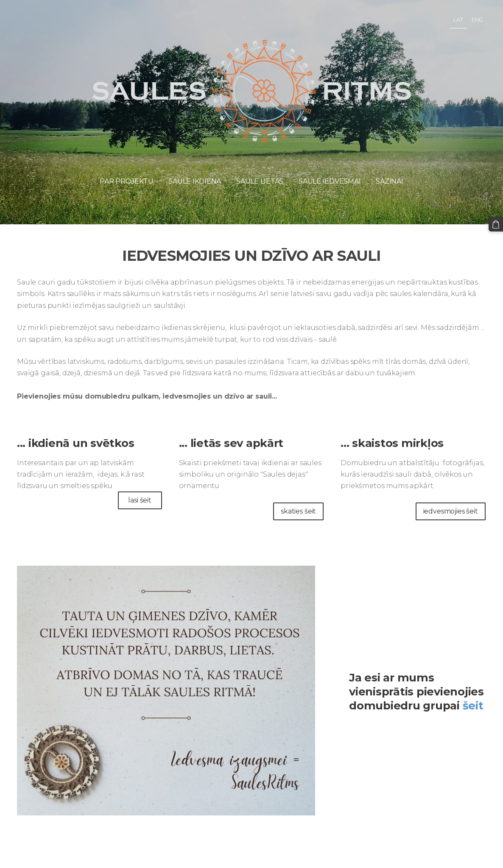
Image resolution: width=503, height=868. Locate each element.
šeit (473, 705)
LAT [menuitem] (458, 20)
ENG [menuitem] (478, 20)
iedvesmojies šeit (451, 511)
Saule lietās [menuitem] (260, 181)
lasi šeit (140, 500)
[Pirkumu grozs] (496, 224)
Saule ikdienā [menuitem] (195, 181)
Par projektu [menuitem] (126, 181)
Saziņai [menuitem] (389, 181)
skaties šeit (298, 511)
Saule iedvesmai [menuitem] (330, 181)
